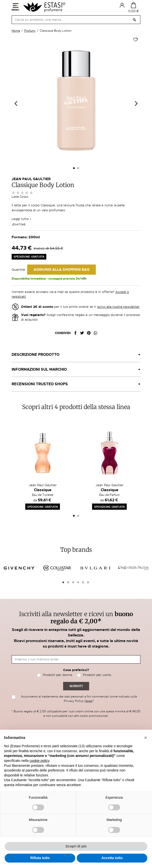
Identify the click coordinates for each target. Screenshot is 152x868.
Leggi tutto (22, 219)
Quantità (18, 270)
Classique (43, 490)
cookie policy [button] (39, 761)
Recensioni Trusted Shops (40, 384)
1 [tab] (74, 516)
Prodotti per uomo (97, 675)
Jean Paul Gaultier (31, 179)
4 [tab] (78, 582)
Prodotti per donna (57, 675)
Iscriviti (76, 686)
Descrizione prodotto (36, 355)
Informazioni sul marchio (39, 369)
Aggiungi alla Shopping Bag (62, 269)
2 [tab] (78, 516)
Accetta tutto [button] (112, 858)
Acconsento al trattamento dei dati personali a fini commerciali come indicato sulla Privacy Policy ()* (79, 699)
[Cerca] (76, 20)
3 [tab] (73, 582)
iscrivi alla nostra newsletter (118, 307)
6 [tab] (88, 582)
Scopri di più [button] (76, 846)
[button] (146, 738)
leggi (89, 701)
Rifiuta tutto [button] (40, 858)
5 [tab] (83, 582)
